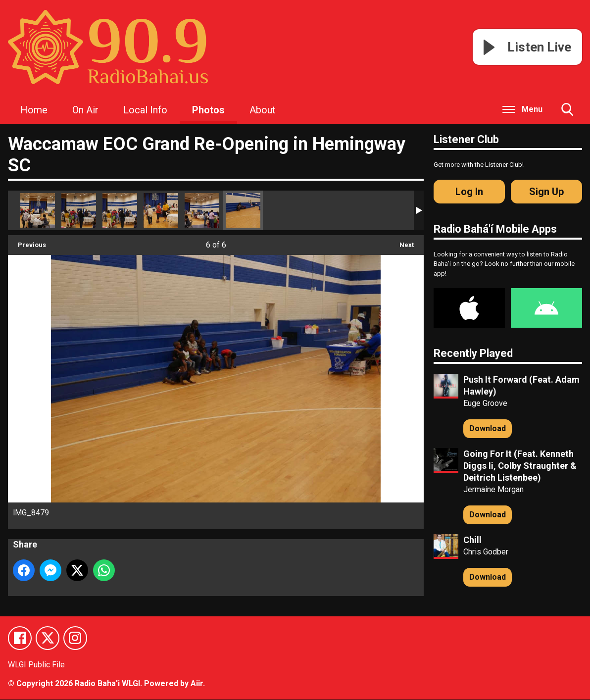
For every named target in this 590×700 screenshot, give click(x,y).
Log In (469, 192)
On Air (85, 110)
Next (402, 242)
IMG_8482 (120, 210)
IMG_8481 (161, 210)
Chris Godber (486, 552)
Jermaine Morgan (493, 489)
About (263, 110)
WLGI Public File (36, 665)
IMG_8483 (79, 210)
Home (34, 110)
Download (488, 428)
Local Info (145, 110)
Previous (27, 242)
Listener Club (466, 139)
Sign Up (546, 192)
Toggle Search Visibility (567, 113)
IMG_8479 (243, 210)
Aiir (197, 684)
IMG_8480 (202, 210)
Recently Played (473, 353)
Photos (208, 110)
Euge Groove (485, 403)
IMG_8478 (38, 210)
